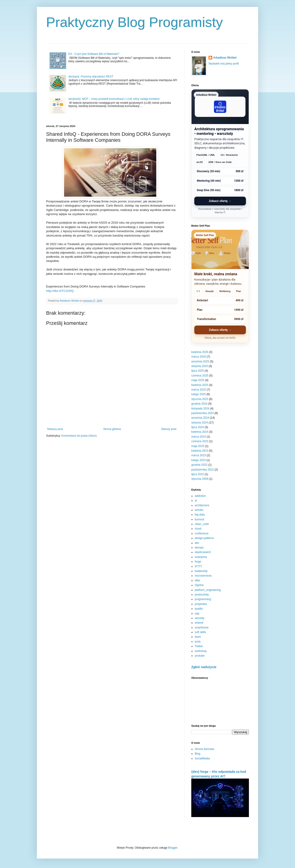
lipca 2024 (198, 427)
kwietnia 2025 (200, 385)
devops (199, 548)
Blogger (173, 848)
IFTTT (199, 566)
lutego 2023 (199, 460)
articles (199, 510)
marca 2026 (199, 357)
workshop (201, 651)
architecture (202, 505)
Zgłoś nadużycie (204, 667)
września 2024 (200, 418)
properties (201, 604)
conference (202, 533)
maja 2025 (198, 380)
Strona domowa (204, 749)
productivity (202, 595)
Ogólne (199, 585)
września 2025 (200, 361)
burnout (199, 519)
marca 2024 (199, 437)
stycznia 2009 (200, 479)
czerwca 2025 (200, 376)
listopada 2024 (200, 409)
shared (199, 623)
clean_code (202, 524)
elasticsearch (203, 552)
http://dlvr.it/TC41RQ (60, 291)
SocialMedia (202, 758)
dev (197, 543)
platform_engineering (208, 590)
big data (200, 515)
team (198, 637)
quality (199, 609)
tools (198, 642)
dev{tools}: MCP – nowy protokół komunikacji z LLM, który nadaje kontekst (114, 99)
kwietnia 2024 (200, 432)
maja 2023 (198, 446)
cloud (198, 529)
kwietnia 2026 (200, 352)
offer (198, 581)
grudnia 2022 (199, 465)
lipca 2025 (198, 371)
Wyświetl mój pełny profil (224, 64)
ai (196, 501)
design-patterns (204, 538)
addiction (200, 496)
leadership (201, 571)
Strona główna (112, 429)
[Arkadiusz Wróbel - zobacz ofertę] (220, 153)
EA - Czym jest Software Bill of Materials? (94, 54)
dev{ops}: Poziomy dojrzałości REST (91, 77)
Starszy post (169, 429)
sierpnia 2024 (200, 423)
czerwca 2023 (200, 441)
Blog (198, 754)
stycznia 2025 (200, 399)
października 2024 (202, 413)
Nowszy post (55, 429)
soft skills (200, 632)
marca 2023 (199, 455)
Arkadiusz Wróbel (225, 58)
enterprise (201, 557)
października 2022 (202, 470)
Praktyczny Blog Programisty (134, 22)
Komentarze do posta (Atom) (79, 436)
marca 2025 (199, 390)
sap (197, 613)
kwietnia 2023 (200, 451)
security (199, 618)
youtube (200, 656)
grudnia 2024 (199, 404)
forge (198, 562)
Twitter (199, 646)
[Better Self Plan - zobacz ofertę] (220, 286)
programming (203, 599)
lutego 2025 (199, 394)
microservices (203, 576)
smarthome (202, 628)
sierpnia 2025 (200, 366)
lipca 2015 (198, 474)
